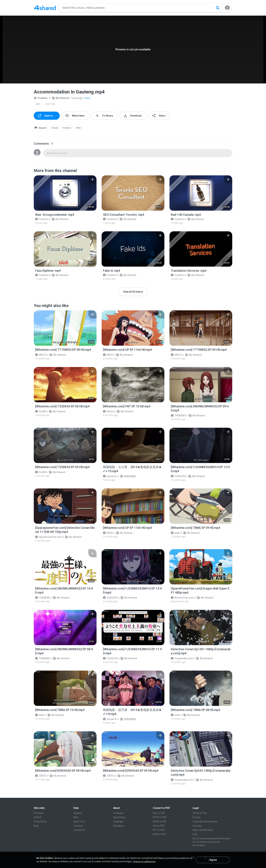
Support (78, 813)
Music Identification (203, 830)
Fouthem (41, 98)
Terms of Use (200, 813)
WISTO (41, 355)
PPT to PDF (159, 830)
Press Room (40, 822)
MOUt (108, 355)
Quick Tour (79, 822)
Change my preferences (144, 862)
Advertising (119, 817)
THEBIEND (178, 416)
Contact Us (79, 830)
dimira (108, 411)
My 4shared (61, 98)
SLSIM (40, 411)
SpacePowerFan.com (48, 537)
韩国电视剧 (128, 476)
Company (118, 813)
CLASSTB (178, 476)
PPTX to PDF (160, 817)
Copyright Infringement (205, 822)
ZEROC (41, 776)
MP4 (38, 104)
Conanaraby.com (182, 658)
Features (78, 826)
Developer (119, 826)
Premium (39, 813)
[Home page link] (45, 8)
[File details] (65, 193)
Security (197, 826)
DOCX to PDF (160, 822)
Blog (36, 826)
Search (38, 817)
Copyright (118, 822)
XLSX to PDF (159, 834)
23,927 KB (50, 104)
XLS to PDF (159, 826)
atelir (175, 533)
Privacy (196, 817)
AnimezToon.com (182, 598)
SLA (195, 834)
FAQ (76, 817)
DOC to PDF (159, 813)
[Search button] (218, 8)
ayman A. (110, 476)
